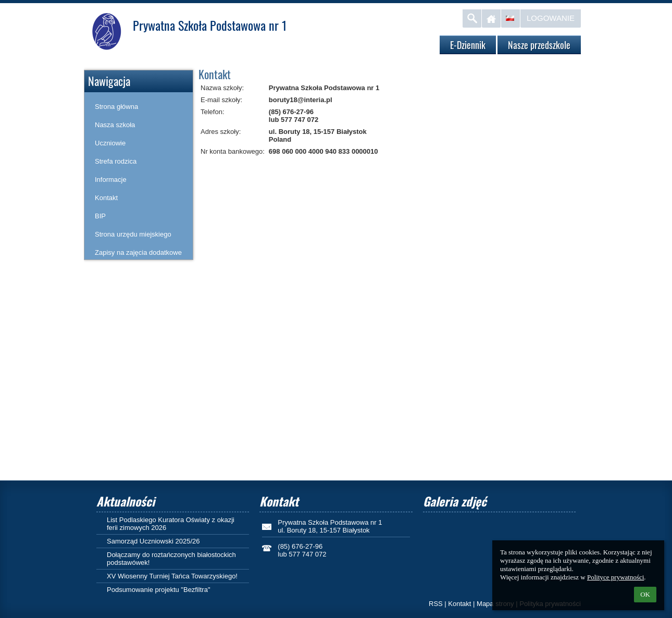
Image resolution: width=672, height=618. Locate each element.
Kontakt (459, 604)
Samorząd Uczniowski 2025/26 (153, 541)
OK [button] (645, 594)
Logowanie (551, 18)
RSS (436, 604)
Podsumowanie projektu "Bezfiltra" (159, 590)
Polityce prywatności (615, 577)
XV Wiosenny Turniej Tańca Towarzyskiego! (172, 576)
